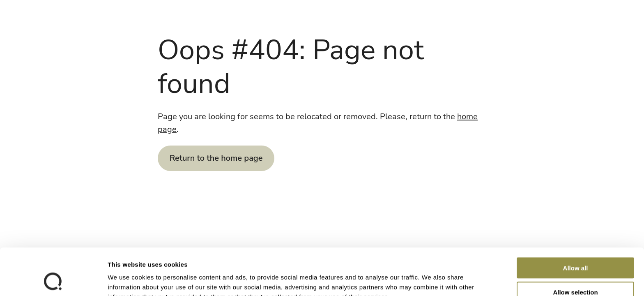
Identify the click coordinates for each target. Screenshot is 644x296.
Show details (431, 280)
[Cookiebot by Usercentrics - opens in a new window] (53, 280)
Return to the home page (216, 158)
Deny (576, 272)
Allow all (576, 224)
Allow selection (575, 248)
